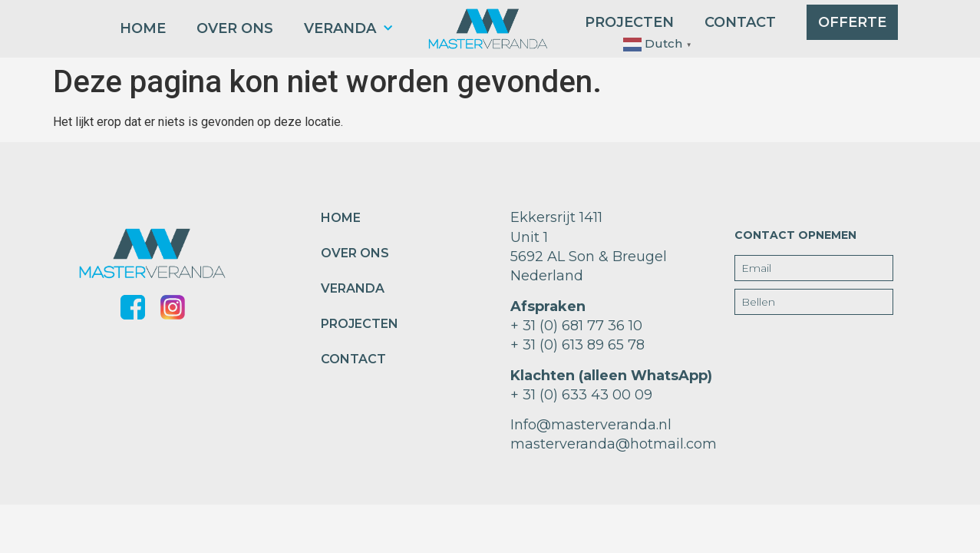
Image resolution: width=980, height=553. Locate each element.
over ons (235, 28)
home (143, 28)
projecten (629, 22)
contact (740, 22)
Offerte (852, 22)
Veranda (348, 29)
